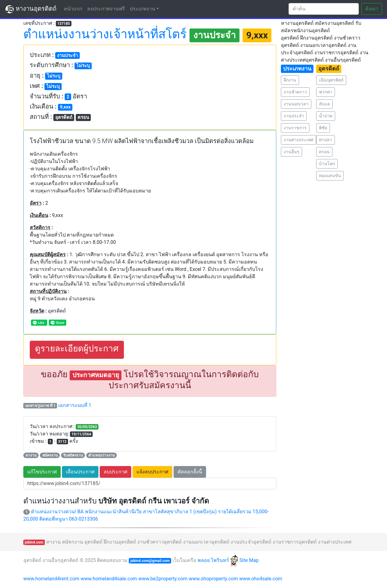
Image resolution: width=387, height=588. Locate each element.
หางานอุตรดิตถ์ (31, 9)
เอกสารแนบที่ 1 (75, 405)
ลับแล (324, 104)
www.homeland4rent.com (51, 579)
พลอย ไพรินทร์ (218, 560)
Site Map (249, 560)
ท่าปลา (326, 140)
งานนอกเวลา (296, 104)
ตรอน (324, 152)
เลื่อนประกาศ (80, 472)
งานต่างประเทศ (299, 140)
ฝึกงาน (290, 80)
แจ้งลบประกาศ (152, 472)
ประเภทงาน (142, 9)
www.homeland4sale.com (109, 579)
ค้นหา (372, 9)
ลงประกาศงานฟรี (106, 9)
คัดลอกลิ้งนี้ (190, 472)
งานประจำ (294, 116)
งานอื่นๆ (291, 152)
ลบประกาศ (115, 472)
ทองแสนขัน (330, 176)
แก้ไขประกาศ (42, 472)
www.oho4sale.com (261, 579)
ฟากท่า (326, 92)
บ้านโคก (327, 164)
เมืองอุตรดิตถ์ (331, 80)
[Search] (324, 9)
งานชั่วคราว (295, 92)
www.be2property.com (163, 579)
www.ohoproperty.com (213, 579)
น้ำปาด (326, 116)
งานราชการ (295, 128)
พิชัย (323, 128)
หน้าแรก (74, 8)
